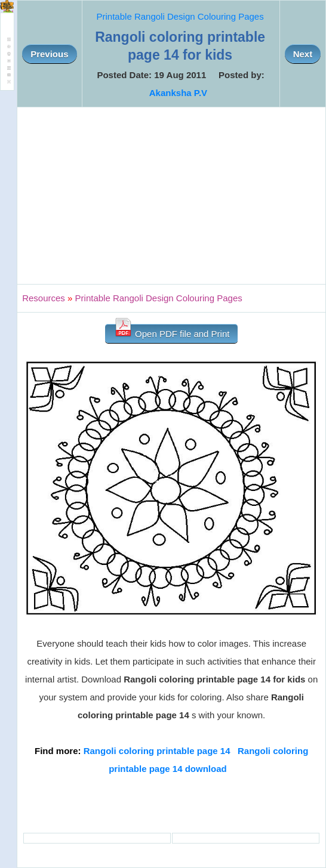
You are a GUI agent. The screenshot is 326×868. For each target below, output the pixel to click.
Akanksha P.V (178, 93)
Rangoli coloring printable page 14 (157, 751)
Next (303, 54)
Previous (49, 54)
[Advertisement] (171, 196)
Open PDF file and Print (172, 331)
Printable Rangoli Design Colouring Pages (180, 16)
